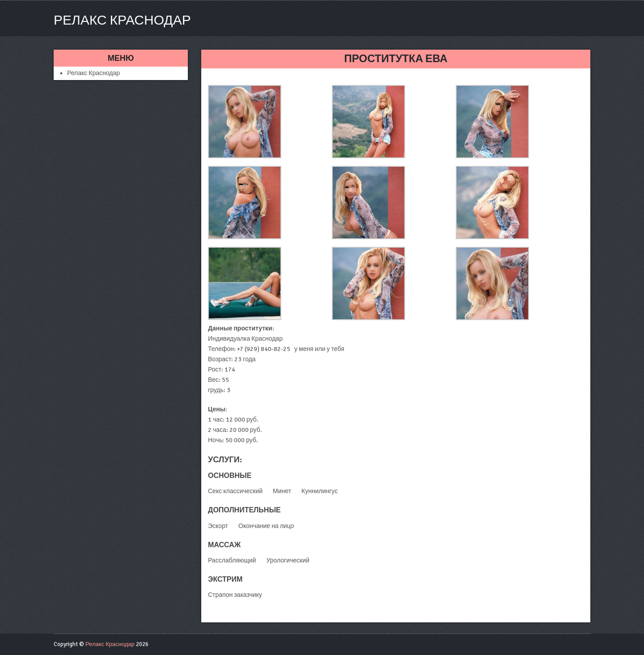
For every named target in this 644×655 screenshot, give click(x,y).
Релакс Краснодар (122, 20)
